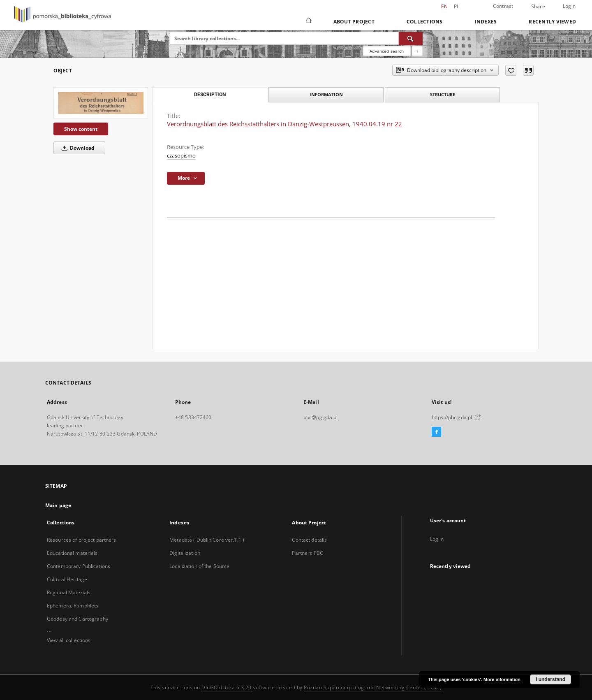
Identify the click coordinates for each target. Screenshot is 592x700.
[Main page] (308, 21)
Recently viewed (552, 22)
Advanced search (387, 51)
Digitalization (185, 553)
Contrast (503, 6)
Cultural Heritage (67, 579)
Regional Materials (69, 592)
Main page (58, 505)
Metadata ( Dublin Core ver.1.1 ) (207, 540)
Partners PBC (307, 553)
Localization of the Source (199, 566)
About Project (354, 22)
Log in (437, 539)
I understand (550, 679)
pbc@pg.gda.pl (321, 417)
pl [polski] (457, 6)
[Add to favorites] (511, 70)
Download (77, 148)
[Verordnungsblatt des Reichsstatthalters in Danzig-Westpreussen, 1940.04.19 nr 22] (101, 103)
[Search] (411, 38)
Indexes (486, 22)
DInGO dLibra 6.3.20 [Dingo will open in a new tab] (227, 687)
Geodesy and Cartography (77, 619)
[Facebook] (436, 432)
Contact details (309, 540)
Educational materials (72, 553)
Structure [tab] (443, 94)
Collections (425, 22)
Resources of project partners (81, 540)
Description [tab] (210, 95)
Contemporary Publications (79, 566)
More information (502, 679)
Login (569, 6)
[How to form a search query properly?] (417, 51)
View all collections (69, 640)
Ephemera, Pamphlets (73, 606)
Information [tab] (326, 94)
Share (538, 7)
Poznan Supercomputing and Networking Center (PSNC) (373, 687)
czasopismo (181, 156)
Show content (81, 129)
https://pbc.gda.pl (456, 417)
